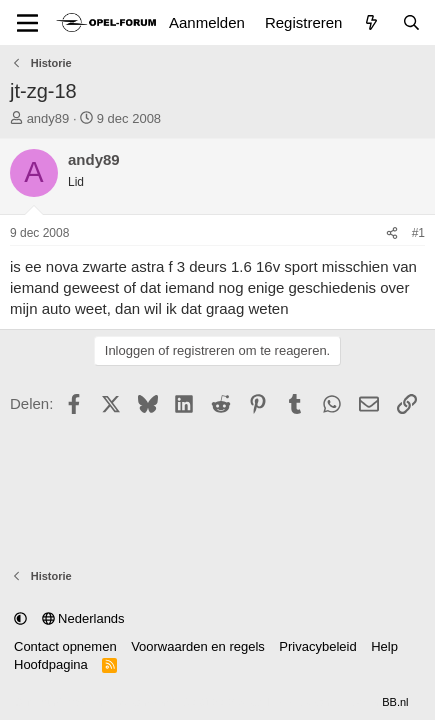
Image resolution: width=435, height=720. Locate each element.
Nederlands (83, 618)
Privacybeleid (317, 646)
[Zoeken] (411, 22)
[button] (20, 618)
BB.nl (395, 702)
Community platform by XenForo (163, 702)
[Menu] (27, 23)
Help (384, 646)
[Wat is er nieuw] (371, 22)
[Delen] (392, 233)
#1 (418, 233)
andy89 (48, 118)
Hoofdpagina (51, 664)
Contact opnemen (65, 646)
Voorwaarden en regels (198, 646)
